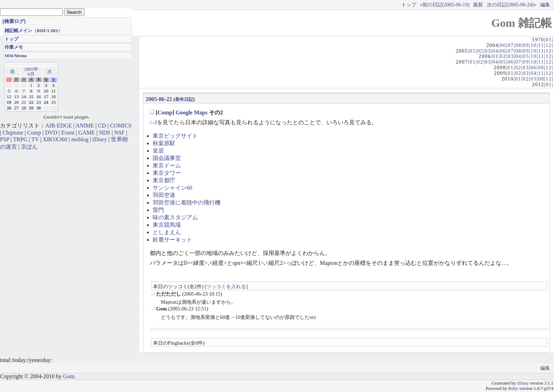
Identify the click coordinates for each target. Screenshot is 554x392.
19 (9, 102)
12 (549, 45)
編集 (545, 5)
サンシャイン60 (172, 188)
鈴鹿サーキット (172, 240)
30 (39, 108)
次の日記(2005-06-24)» (512, 5)
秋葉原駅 (164, 143)
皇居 (158, 151)
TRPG (20, 139)
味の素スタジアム (175, 217)
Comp (165, 112)
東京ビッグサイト (175, 136)
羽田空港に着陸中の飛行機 (187, 203)
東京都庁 (164, 180)
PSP (5, 139)
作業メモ (14, 47)
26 (9, 108)
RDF (42, 31)
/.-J (153, 122)
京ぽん (29, 147)
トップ (409, 5)
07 (511, 45)
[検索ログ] (14, 21)
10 (534, 45)
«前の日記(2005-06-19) (445, 5)
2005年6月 (31, 72)
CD (102, 126)
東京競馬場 (167, 225)
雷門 (158, 210)
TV (35, 139)
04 (496, 51)
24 (46, 102)
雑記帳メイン (18, 31)
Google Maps (191, 112)
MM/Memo (16, 56)
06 (503, 45)
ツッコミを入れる (226, 286)
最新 (478, 5)
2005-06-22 (159, 99)
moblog (80, 139)
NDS (105, 133)
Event (68, 133)
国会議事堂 (167, 158)
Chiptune (13, 133)
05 (526, 56)
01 (549, 40)
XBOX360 (55, 139)
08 (518, 45)
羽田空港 (164, 195)
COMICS (121, 126)
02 (480, 51)
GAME (87, 133)
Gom (69, 376)
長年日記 (184, 99)
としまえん (167, 232)
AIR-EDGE (59, 126)
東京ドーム (167, 165)
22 (31, 102)
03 (488, 51)
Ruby (513, 388)
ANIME (85, 126)
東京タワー (167, 173)
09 (526, 45)
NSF (119, 133)
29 (31, 108)
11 (541, 45)
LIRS (53, 31)
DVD (51, 133)
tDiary (100, 139)
